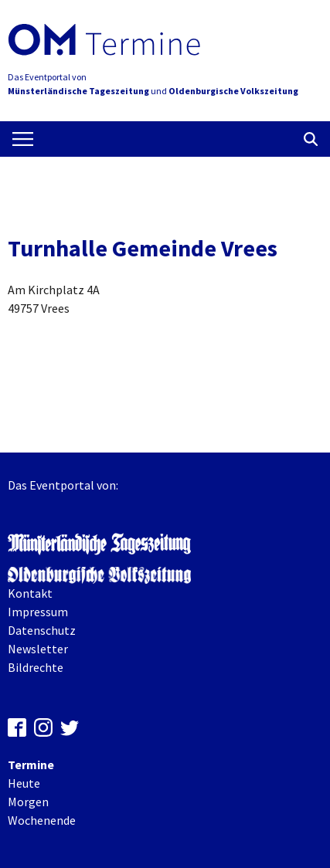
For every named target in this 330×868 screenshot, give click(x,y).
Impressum (38, 612)
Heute (24, 783)
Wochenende (42, 820)
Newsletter (38, 649)
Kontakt (30, 593)
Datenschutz (42, 630)
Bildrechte (36, 667)
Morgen (28, 802)
